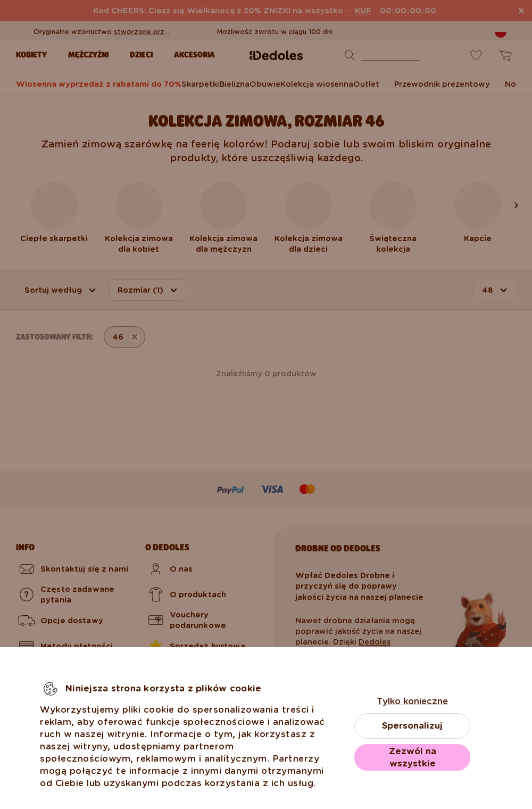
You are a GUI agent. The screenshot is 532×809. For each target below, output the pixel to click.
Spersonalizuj (412, 726)
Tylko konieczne (412, 701)
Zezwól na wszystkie (413, 757)
